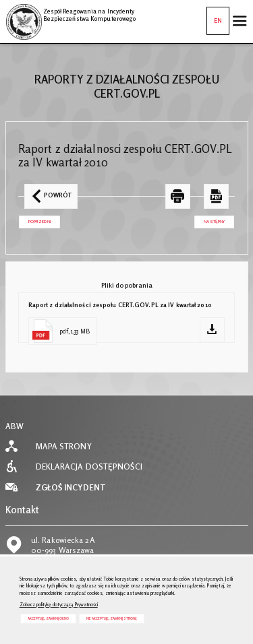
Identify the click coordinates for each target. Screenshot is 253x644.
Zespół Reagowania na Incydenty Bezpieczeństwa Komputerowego (71, 13)
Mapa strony (64, 447)
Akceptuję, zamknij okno (48, 618)
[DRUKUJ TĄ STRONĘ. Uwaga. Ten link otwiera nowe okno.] (178, 196)
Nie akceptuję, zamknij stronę (112, 618)
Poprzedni (35, 220)
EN (214, 15)
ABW (15, 426)
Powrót (48, 192)
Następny (209, 220)
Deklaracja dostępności (89, 467)
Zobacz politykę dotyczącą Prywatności (59, 605)
